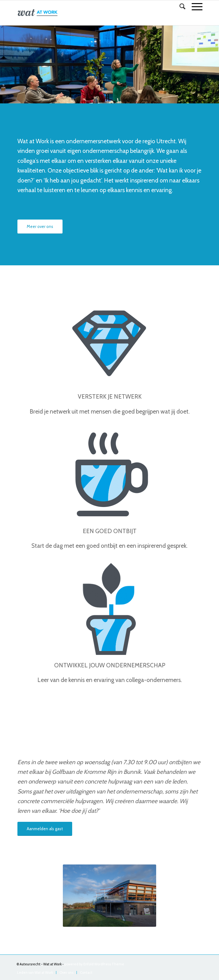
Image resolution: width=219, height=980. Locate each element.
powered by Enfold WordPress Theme (94, 964)
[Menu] (194, 7)
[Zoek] (179, 7)
